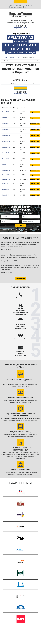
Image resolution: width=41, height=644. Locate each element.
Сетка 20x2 (6, 153)
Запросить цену (20, 88)
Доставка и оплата (16, 7)
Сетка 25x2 (6, 159)
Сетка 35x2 (6, 165)
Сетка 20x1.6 (6, 147)
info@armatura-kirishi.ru (20, 28)
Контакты (28, 7)
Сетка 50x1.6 (6, 171)
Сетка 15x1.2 (6, 129)
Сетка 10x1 (6, 112)
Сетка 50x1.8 (6, 179)
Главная (11, 5)
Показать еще (21, 278)
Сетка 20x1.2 (6, 141)
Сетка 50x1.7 (6, 175)
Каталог (19, 5)
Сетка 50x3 (6, 183)
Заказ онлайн (28, 5)
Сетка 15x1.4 (6, 135)
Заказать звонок (21, 2)
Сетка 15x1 (6, 118)
